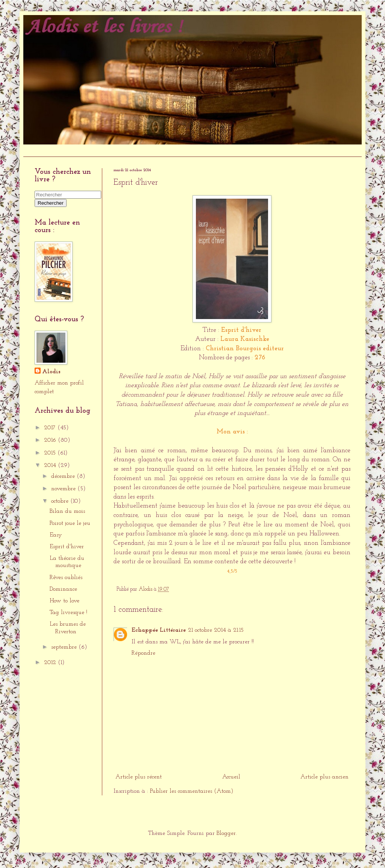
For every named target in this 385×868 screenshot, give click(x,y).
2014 (51, 465)
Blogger (226, 833)
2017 (51, 428)
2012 (51, 663)
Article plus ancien (324, 777)
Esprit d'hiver (67, 547)
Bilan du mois (67, 511)
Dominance (63, 589)
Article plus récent (139, 777)
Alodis (51, 372)
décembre (64, 476)
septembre (65, 647)
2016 (51, 440)
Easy (56, 535)
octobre (61, 501)
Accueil (36, 150)
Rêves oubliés (66, 578)
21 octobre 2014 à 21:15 (216, 630)
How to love (64, 601)
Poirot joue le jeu (70, 523)
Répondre (143, 653)
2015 (51, 453)
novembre (64, 489)
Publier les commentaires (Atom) (192, 791)
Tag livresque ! (68, 613)
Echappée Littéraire (159, 630)
